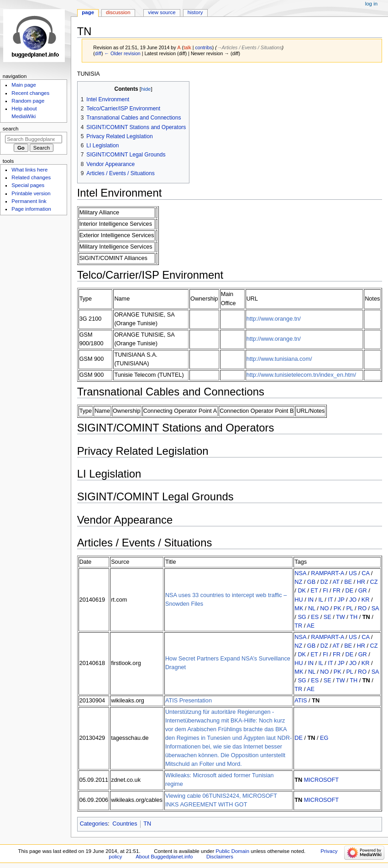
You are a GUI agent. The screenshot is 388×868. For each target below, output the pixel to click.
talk (187, 47)
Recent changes (30, 93)
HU (299, 600)
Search (11, 129)
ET (315, 591)
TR (298, 626)
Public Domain (232, 851)
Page (88, 12)
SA (375, 608)
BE (348, 582)
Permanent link (29, 201)
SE (328, 617)
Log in (371, 4)
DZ (324, 582)
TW (341, 617)
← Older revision (122, 53)
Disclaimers (220, 857)
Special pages (28, 185)
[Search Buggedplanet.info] (34, 139)
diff (98, 53)
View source (162, 12)
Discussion (118, 12)
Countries (125, 824)
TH (354, 617)
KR (366, 600)
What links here (29, 170)
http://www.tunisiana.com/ (279, 359)
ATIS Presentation (189, 701)
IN (311, 600)
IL (320, 600)
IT (330, 600)
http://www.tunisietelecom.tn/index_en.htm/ (301, 375)
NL (312, 608)
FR (337, 591)
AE (311, 626)
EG (324, 738)
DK (302, 591)
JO (353, 600)
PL (349, 608)
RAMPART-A (327, 573)
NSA (300, 573)
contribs (203, 47)
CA (365, 573)
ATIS (301, 701)
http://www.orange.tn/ (274, 319)
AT (336, 582)
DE (350, 591)
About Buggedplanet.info (164, 857)
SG (302, 617)
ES (315, 617)
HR (361, 582)
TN (366, 617)
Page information (31, 209)
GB (311, 582)
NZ (298, 582)
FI (325, 591)
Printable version (31, 193)
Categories (94, 824)
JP (341, 600)
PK (338, 608)
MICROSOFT (321, 780)
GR (363, 591)
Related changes (31, 177)
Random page (28, 101)
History (195, 12)
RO (362, 608)
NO (324, 608)
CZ (374, 582)
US (353, 573)
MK (299, 608)
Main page (24, 85)
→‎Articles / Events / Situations (249, 47)
